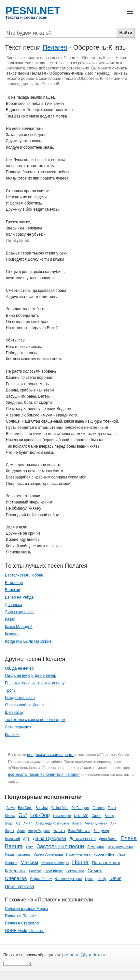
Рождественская (20, 698)
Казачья (12, 634)
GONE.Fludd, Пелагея (25, 931)
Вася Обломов (79, 831)
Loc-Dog (40, 815)
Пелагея (55, 47)
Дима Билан (108, 839)
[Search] (61, 33)
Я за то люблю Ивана (24, 705)
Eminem (98, 808)
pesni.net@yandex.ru (83, 955)
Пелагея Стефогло (22, 923)
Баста (59, 831)
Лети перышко (18, 727)
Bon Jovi (42, 808)
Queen (96, 816)
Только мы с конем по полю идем (35, 720)
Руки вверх (53, 871)
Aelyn (11, 808)
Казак (10, 619)
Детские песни (82, 839)
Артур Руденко (39, 831)
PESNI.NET (33, 11)
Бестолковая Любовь (24, 575)
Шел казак (14, 713)
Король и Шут (104, 855)
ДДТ (26, 839)
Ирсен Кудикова (78, 855)
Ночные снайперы (55, 863)
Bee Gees (25, 808)
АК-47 (28, 823)
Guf (23, 815)
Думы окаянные (19, 612)
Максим (29, 862)
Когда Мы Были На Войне (28, 641)
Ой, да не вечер (19, 668)
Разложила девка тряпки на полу (35, 683)
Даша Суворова (49, 838)
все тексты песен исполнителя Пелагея (44, 775)
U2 (18, 823)
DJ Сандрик (81, 808)
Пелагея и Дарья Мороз (26, 909)
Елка (30, 847)
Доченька (14, 605)
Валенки (13, 590)
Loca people (62, 816)
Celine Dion (60, 808)
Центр (90, 879)
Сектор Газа (75, 871)
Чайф (102, 879)
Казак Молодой (19, 627)
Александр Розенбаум (52, 823)
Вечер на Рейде (19, 597)
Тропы (11, 690)
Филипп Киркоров (68, 879)
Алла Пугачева (96, 823)
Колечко (12, 735)
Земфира (96, 847)
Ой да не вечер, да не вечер (31, 676)
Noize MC (81, 816)
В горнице (14, 583)
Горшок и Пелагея (21, 916)
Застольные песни (61, 846)
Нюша (80, 862)
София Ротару (41, 879)
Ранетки (35, 871)
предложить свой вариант (50, 755)
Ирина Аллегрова (48, 854)
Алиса (77, 823)
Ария (21, 831)
